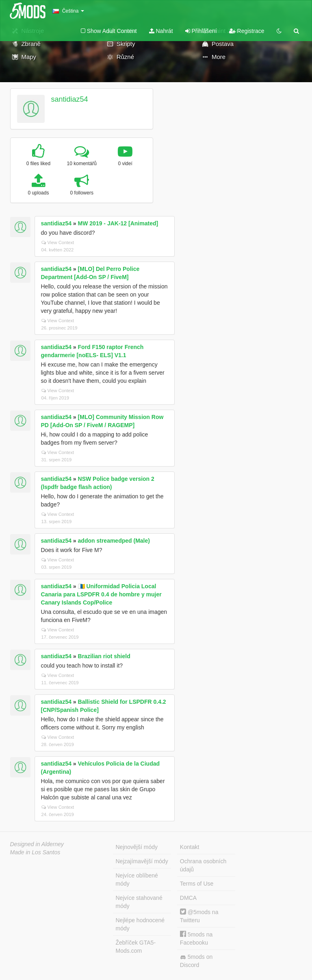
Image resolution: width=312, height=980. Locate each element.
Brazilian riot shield (104, 656)
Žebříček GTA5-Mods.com (136, 947)
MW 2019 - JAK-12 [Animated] (118, 223)
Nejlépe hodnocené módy (140, 924)
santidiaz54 (69, 99)
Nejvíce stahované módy (139, 902)
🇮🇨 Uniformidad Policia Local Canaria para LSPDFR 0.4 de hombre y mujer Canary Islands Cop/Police (101, 594)
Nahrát (161, 31)
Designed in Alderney (37, 844)
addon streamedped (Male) (114, 541)
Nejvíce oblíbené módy (137, 880)
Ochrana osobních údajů (203, 865)
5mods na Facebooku (196, 938)
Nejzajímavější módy (142, 861)
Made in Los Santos (35, 852)
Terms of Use (197, 884)
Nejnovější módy (137, 847)
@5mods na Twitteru (199, 916)
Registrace (247, 31)
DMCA (188, 898)
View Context (58, 242)
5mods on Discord (196, 961)
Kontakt (190, 847)
